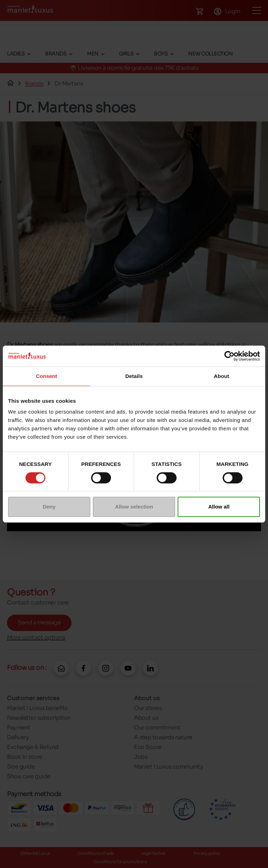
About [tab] (222, 376)
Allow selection (134, 507)
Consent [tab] (47, 376)
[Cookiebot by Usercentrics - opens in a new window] (229, 356)
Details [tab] (134, 376)
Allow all (219, 507)
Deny (49, 507)
